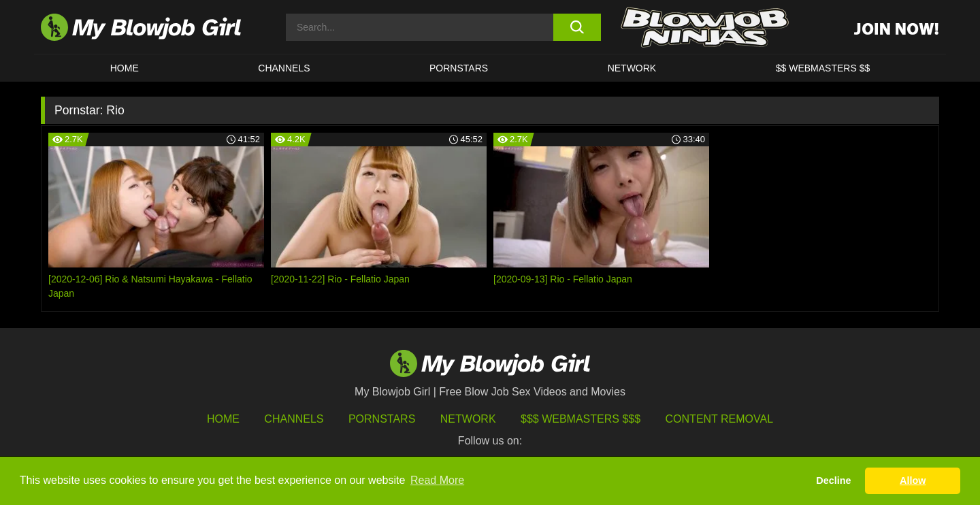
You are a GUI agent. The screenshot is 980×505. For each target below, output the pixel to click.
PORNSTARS (459, 68)
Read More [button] (437, 480)
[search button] (577, 27)
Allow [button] (913, 480)
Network (632, 68)
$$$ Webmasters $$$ (581, 419)
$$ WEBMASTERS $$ (823, 68)
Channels (294, 419)
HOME (125, 68)
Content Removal (720, 419)
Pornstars (382, 419)
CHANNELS (284, 68)
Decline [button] (833, 480)
